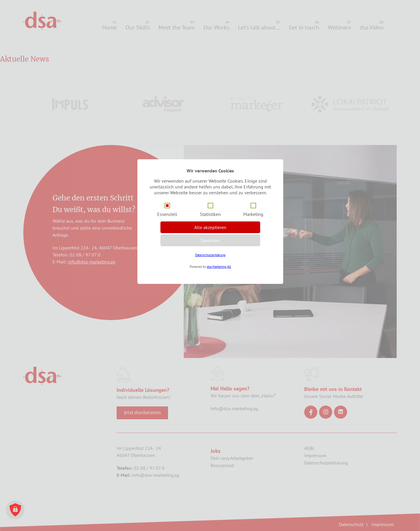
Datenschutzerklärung (210, 255)
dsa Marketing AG (219, 267)
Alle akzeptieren (210, 227)
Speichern (210, 240)
